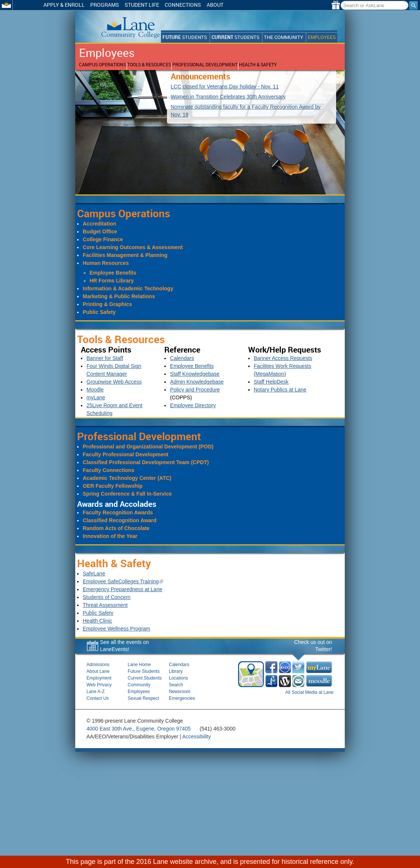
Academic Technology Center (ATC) (127, 478)
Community (139, 685)
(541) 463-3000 (217, 729)
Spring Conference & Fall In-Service (127, 494)
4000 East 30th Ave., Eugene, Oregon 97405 (139, 729)
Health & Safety (258, 65)
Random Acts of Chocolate (116, 528)
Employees (322, 37)
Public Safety (99, 312)
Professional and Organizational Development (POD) (148, 447)
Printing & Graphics (107, 304)
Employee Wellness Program (116, 629)
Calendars (182, 358)
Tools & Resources (149, 65)
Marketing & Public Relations (119, 296)
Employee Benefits (113, 273)
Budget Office (100, 232)
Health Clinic (98, 621)
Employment (99, 678)
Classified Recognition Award (120, 520)
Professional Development (205, 65)
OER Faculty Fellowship (112, 486)
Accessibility (197, 737)
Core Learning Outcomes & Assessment (133, 247)
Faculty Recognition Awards (118, 512)
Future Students (144, 671)
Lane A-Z (96, 692)
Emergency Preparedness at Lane (122, 589)
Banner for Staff (105, 358)
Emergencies (182, 698)
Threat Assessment (105, 605)
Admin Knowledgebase (197, 382)
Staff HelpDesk (271, 382)
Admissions (98, 665)
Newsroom (179, 692)
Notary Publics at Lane (280, 390)
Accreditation (99, 224)
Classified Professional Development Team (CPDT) (146, 462)
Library (176, 671)
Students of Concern (107, 597)
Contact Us (98, 698)
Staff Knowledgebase (195, 374)
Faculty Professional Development (126, 454)
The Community (284, 37)
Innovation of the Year (110, 536)
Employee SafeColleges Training (123, 581)
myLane (96, 397)
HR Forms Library (112, 281)
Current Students (145, 678)
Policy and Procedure (195, 390)
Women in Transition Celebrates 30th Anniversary (228, 97)
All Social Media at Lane (309, 692)
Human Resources (106, 263)
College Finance (103, 239)
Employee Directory (193, 405)
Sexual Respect (143, 698)
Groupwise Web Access (114, 382)
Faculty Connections (109, 470)
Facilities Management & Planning (125, 255)
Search (176, 685)
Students (185, 37)
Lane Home (139, 665)
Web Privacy (99, 685)
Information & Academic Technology (128, 288)
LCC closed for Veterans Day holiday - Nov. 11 (225, 87)
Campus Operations (103, 65)
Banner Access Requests (283, 358)
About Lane (98, 671)
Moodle (95, 390)
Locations (178, 678)
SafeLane (94, 574)
